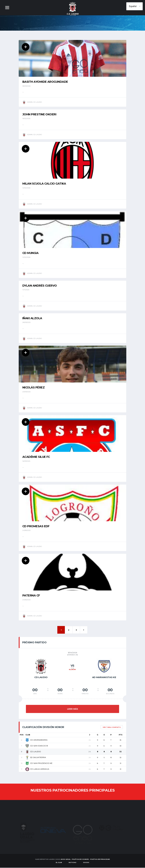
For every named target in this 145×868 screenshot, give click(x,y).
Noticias (72, 863)
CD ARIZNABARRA (36, 740)
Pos (22, 735)
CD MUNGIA (30, 253)
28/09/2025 (26, 322)
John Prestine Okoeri (39, 114)
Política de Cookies (80, 860)
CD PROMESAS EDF (36, 527)
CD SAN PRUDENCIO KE (39, 763)
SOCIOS (86, 863)
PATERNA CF (31, 596)
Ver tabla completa (112, 727)
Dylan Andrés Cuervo (40, 286)
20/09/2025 (26, 392)
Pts (121, 735)
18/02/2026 (26, 119)
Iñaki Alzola (32, 318)
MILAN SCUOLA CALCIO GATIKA (44, 184)
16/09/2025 (26, 461)
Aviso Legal (66, 860)
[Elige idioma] (135, 6)
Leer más (73, 709)
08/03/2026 (26, 86)
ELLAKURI (72, 670)
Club (28, 735)
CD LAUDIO (33, 752)
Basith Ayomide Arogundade (45, 82)
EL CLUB (59, 863)
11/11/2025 (26, 290)
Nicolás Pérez (33, 388)
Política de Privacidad (100, 860)
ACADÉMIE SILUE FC (36, 457)
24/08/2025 (26, 531)
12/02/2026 (26, 188)
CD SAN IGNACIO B (37, 746)
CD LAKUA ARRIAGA (37, 769)
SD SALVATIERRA (36, 758)
